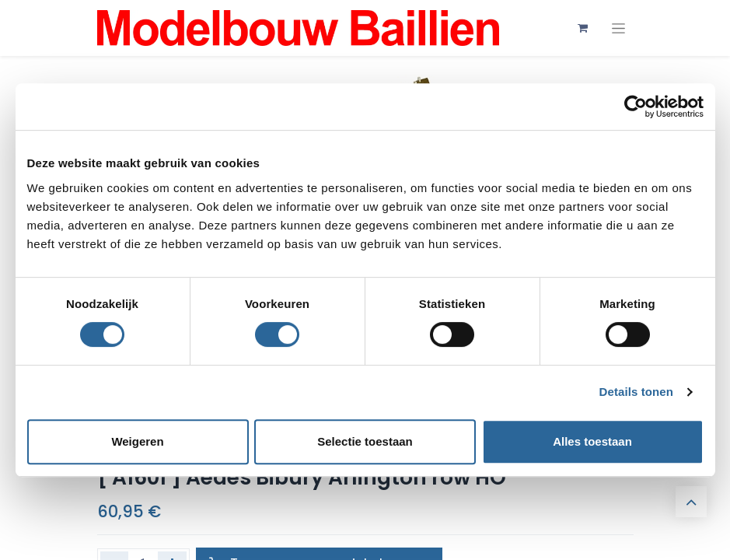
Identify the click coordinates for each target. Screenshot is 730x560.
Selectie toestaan (365, 441)
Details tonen (636, 392)
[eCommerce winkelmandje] (583, 28)
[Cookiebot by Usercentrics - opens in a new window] (636, 107)
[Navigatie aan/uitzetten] (618, 28)
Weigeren (137, 441)
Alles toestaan (592, 441)
